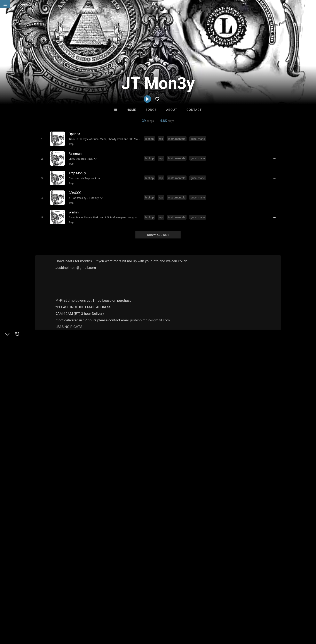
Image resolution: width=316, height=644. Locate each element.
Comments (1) (224, 363)
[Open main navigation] (5, 4)
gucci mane (198, 139)
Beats (46, 378)
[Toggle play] (41, 139)
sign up (228, 389)
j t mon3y (178, 455)
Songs (151, 110)
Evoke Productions (107, 530)
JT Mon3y (44, 363)
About (172, 110)
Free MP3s (120, 552)
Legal (115, 620)
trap (103, 455)
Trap (70, 144)
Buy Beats (145, 552)
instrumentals (178, 139)
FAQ (21, 620)
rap (162, 139)
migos (152, 455)
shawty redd (118, 455)
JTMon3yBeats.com (55, 393)
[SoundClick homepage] (27, 4)
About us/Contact (41, 620)
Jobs (60, 620)
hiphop (150, 139)
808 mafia (137, 455)
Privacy (102, 620)
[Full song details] (276, 139)
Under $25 (196, 552)
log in (242, 389)
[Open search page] (312, 4)
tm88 (164, 455)
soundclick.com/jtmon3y (58, 387)
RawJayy (209, 530)
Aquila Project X (141, 530)
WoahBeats (175, 530)
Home (131, 110)
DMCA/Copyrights (80, 620)
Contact (194, 110)
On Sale (171, 552)
